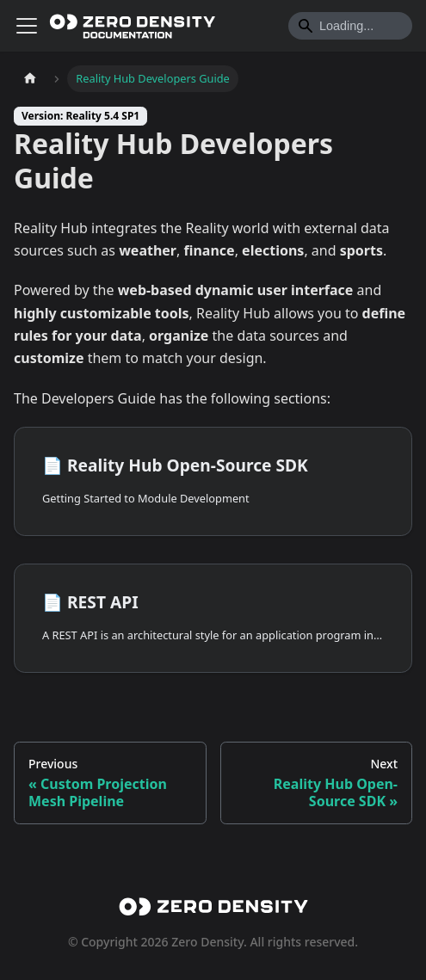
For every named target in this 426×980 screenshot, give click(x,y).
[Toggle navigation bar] (27, 26)
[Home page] (30, 79)
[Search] (350, 26)
